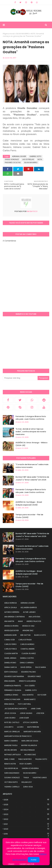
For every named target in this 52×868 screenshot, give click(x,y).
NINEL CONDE (9, 759)
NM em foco (32, 211)
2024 (26, 809)
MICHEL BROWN (11, 750)
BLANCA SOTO (40, 635)
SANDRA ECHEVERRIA (30, 768)
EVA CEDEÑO (30, 686)
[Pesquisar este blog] (20, 378)
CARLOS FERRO (10, 644)
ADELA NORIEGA (11, 603)
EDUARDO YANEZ (34, 676)
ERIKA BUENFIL (10, 681)
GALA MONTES (28, 695)
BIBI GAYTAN (25, 635)
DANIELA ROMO (10, 663)
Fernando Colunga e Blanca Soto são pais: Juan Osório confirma (31, 418)
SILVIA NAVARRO (23, 34)
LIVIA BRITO (9, 727)
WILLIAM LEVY (27, 782)
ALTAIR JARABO (29, 612)
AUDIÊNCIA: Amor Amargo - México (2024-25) (31, 444)
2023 (26, 814)
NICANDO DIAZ (30, 755)
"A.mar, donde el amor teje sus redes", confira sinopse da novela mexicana (31, 432)
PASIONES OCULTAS (13, 162)
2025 (26, 805)
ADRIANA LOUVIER (19, 156)
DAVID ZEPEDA (26, 667)
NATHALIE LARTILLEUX (12, 755)
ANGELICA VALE (28, 626)
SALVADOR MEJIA (11, 768)
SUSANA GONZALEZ (12, 778)
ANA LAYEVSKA (34, 617)
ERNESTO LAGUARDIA (27, 681)
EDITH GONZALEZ (11, 672)
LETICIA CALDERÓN (30, 722)
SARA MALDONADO (12, 773)
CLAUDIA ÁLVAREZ (29, 653)
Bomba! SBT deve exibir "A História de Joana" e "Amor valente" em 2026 (32, 478)
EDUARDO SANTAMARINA (14, 676)
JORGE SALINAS (26, 713)
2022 (26, 819)
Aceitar (34, 860)
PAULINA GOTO (41, 759)
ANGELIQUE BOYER (12, 630)
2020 (26, 829)
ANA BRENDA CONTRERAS (15, 617)
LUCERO (20, 727)
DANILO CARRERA (27, 663)
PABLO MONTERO (25, 759)
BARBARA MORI (10, 635)
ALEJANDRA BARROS (29, 607)
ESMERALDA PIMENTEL (13, 686)
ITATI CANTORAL (24, 704)
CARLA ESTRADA (25, 640)
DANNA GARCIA (11, 667)
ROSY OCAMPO (26, 764)
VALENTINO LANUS (40, 778)
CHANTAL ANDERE (28, 649)
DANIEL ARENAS (10, 658)
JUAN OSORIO (10, 718)
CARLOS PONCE (11, 649)
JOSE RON (40, 713)
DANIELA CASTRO (27, 658)
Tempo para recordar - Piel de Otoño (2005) (29, 516)
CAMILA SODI (9, 640)
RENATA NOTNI (10, 764)
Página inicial (9, 34)
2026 (26, 800)
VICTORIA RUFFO (11, 782)
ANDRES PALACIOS (34, 621)
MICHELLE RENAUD (28, 750)
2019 (26, 834)
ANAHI (20, 621)
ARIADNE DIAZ (28, 630)
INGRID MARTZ (30, 699)
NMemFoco (39, 864)
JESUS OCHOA (10, 713)
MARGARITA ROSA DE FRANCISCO (18, 736)
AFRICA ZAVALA (11, 607)
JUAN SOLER (24, 718)
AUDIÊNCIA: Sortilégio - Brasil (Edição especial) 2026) (29, 503)
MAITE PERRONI (33, 727)
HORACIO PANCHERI (12, 699)
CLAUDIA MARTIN (11, 653)
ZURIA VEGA (28, 787)
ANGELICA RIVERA (11, 626)
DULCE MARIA (41, 667)
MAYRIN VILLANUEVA (29, 745)
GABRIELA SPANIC (11, 695)
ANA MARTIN (9, 621)
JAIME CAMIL (36, 709)
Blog (17, 864)
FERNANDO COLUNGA (13, 690)
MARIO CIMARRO (11, 741)
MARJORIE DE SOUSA (30, 741)
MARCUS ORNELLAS (12, 732)
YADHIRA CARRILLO (12, 787)
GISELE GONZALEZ (12, 159)
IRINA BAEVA (9, 704)
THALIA (26, 778)
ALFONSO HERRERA (12, 612)
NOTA (40, 159)
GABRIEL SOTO (35, 156)
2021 (26, 824)
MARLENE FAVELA (11, 745)
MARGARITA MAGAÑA (32, 732)
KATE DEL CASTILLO (12, 722)
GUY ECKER (42, 695)
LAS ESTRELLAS (28, 159)
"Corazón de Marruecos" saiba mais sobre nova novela (32, 466)
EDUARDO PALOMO (28, 672)
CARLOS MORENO (27, 644)
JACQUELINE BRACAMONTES (16, 709)
